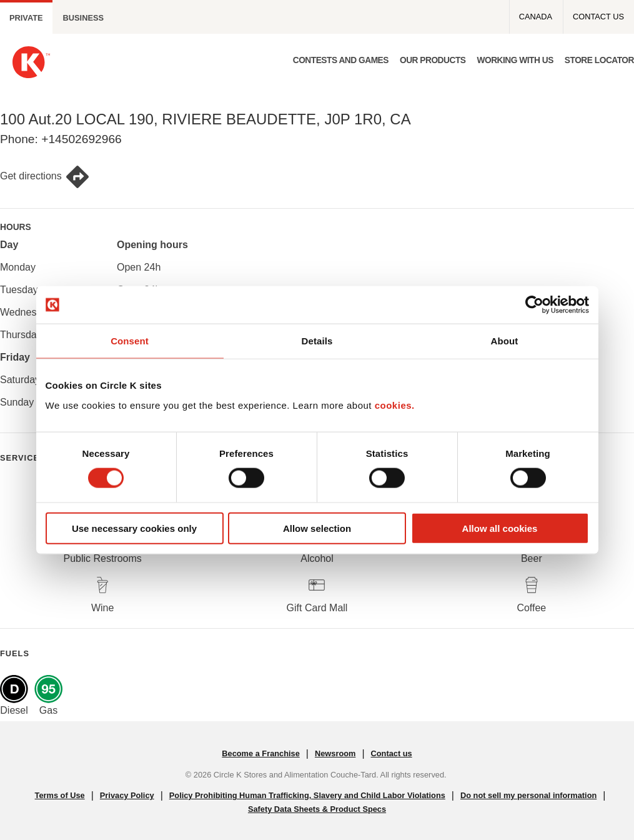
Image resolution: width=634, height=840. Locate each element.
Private (26, 18)
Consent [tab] (130, 341)
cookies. (395, 405)
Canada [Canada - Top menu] (536, 17)
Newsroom (335, 753)
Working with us (515, 60)
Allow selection (317, 528)
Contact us (392, 753)
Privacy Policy (127, 795)
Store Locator (599, 60)
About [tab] (505, 341)
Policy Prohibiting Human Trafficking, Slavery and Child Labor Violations (307, 795)
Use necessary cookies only (134, 528)
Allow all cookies (500, 528)
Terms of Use (60, 795)
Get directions (45, 177)
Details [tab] (317, 341)
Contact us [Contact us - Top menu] (598, 17)
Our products (433, 60)
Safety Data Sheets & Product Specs (317, 809)
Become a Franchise (260, 753)
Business (83, 18)
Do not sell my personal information (528, 795)
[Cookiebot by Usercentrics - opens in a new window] (534, 305)
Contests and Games (341, 60)
